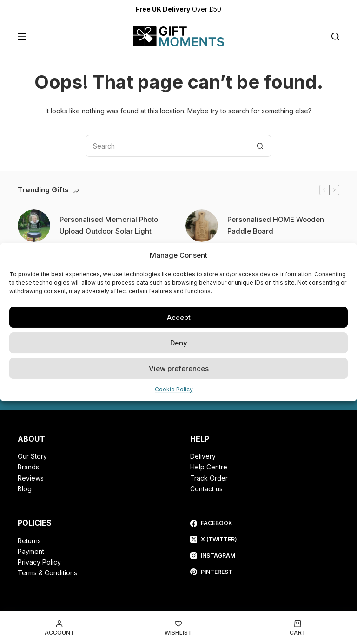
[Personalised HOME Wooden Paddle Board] (202, 226)
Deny (179, 343)
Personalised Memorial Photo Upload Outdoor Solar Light (109, 225)
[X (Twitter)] (214, 540)
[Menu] (22, 37)
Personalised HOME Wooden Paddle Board (276, 225)
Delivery (203, 456)
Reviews (31, 478)
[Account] (59, 628)
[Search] (335, 37)
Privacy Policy (39, 562)
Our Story (32, 456)
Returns (29, 541)
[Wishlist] (178, 628)
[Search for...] (167, 146)
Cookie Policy (174, 389)
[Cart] (298, 628)
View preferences (179, 368)
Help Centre (209, 467)
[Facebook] (214, 523)
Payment (31, 551)
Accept (179, 317)
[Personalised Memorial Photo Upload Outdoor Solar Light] (34, 226)
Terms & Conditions (47, 573)
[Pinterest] (214, 572)
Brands (28, 467)
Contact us (206, 489)
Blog (25, 489)
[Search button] (260, 146)
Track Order (209, 478)
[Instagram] (214, 556)
